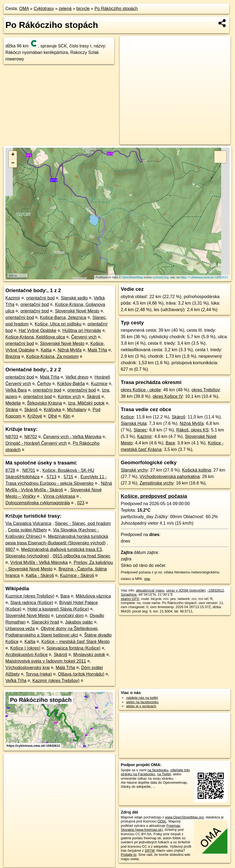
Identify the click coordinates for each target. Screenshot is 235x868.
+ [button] (13, 155)
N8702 (31, 437)
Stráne (12, 410)
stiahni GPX (130, 599)
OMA (24, 9)
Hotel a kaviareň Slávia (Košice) (58, 609)
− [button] (13, 163)
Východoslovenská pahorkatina (169, 477)
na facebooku (158, 770)
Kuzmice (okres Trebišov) (30, 596)
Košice (127, 417)
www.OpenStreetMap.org (184, 817)
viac (147, 579)
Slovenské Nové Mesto (77, 311)
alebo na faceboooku (142, 702)
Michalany (77, 410)
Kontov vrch (69, 397)
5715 (68, 477)
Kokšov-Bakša (71, 384)
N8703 (12, 437)
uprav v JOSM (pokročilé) (186, 590)
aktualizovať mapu (150, 590)
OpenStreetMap (132, 277)
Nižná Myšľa (69, 350)
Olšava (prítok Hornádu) (81, 674)
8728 (10, 470)
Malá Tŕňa (97, 350)
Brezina (13, 356)
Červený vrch (84, 337)
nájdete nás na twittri (142, 698)
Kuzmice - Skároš (77, 575)
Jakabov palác (79, 622)
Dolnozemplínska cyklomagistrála (38, 503)
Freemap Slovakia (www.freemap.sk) (150, 828)
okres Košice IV (168, 396)
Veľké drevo (77, 377)
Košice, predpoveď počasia (154, 496)
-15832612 (216, 590)
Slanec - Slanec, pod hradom (83, 523)
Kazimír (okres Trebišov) (56, 681)
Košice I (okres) (25, 648)
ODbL (162, 821)
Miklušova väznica (93, 596)
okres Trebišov (206, 390)
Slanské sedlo (74, 298)
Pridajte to (129, 855)
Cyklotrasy (44, 9)
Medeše (13, 403)
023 (81, 503)
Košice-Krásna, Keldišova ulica (35, 337)
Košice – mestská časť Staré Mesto (76, 642)
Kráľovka (52, 410)
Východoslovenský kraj (28, 668)
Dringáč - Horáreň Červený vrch (36, 443)
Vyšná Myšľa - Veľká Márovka (39, 562)
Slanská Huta (134, 423)
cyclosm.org (161, 277)
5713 (52, 477)
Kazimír (13, 298)
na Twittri (164, 774)
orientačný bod (40, 298)
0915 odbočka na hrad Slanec (82, 556)
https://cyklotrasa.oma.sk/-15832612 (204, 277)
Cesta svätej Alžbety (27, 530)
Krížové (35, 416)
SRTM (150, 851)
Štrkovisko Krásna (44, 403)
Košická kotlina (197, 470)
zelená (65, 9)
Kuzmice (99, 384)
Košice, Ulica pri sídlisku (58, 324)
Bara (65, 596)
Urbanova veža (20, 629)
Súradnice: (129, 594)
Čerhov (44, 384)
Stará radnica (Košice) (32, 603)
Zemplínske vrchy (156, 483)
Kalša (46, 350)
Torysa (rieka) (39, 674)
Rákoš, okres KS (193, 430)
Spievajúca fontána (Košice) (73, 648)
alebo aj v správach (141, 706)
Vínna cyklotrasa (59, 496)
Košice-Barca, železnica (63, 317)
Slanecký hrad (45, 622)
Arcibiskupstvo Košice (27, 655)
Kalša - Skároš (40, 575)
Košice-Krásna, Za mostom (53, 356)
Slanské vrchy (134, 470)
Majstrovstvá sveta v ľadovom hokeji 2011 (46, 661)
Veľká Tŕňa (16, 681)
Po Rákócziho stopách (116, 9)
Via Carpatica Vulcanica (28, 523)
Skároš (94, 397)
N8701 (29, 470)
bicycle (83, 9)
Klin (67, 416)
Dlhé (53, 416)
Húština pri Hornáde (82, 330)
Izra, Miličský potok (86, 403)
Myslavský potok (89, 655)
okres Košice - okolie (141, 390)
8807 (10, 549)
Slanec (140, 430)
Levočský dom (70, 616)
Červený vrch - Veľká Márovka (72, 437)
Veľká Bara (16, 390)
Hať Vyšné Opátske (38, 330)
